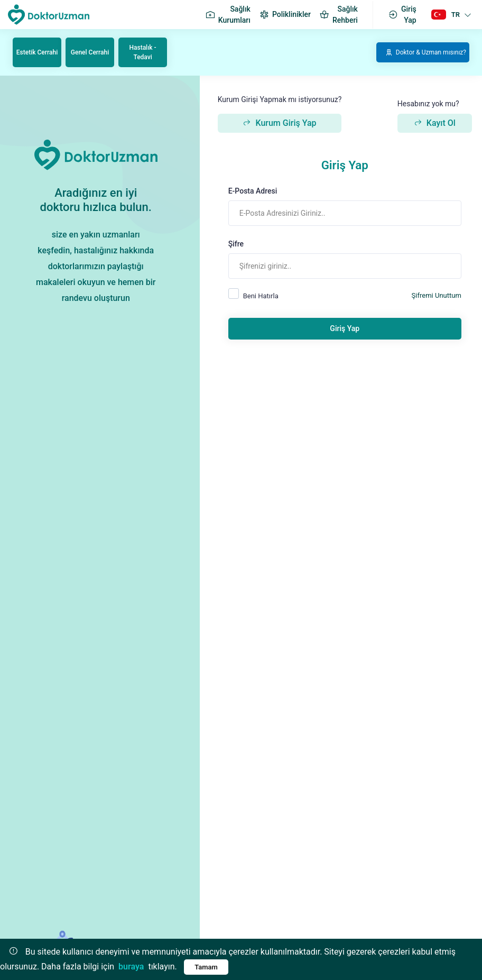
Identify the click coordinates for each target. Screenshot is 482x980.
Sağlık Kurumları (228, 15)
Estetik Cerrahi (37, 52)
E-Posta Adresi (253, 191)
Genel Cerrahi (90, 52)
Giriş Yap (402, 15)
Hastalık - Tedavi (143, 52)
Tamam (206, 967)
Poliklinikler (285, 15)
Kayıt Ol (435, 123)
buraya (131, 967)
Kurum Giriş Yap (279, 123)
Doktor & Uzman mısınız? (425, 52)
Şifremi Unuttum (437, 295)
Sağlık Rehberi (339, 15)
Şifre (236, 244)
